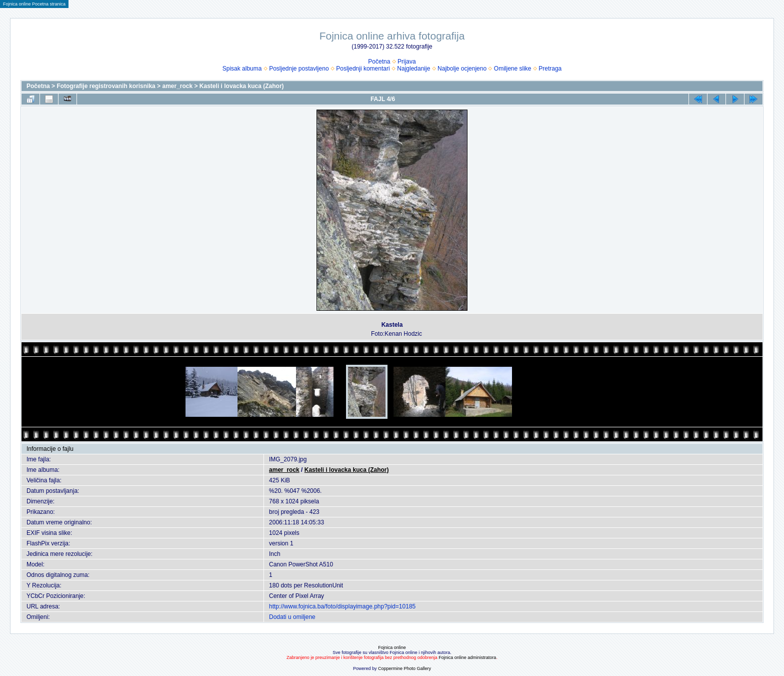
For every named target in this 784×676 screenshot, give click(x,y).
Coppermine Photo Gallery (404, 668)
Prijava (407, 62)
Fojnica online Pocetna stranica (34, 4)
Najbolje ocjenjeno (462, 69)
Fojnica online (392, 647)
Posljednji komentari (363, 69)
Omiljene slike (513, 69)
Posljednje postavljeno (299, 69)
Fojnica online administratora (467, 657)
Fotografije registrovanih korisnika (106, 86)
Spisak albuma (242, 69)
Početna (379, 62)
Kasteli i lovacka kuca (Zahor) (242, 86)
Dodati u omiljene (292, 617)
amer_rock (177, 86)
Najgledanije (413, 69)
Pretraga (550, 69)
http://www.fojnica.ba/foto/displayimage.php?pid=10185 (342, 606)
